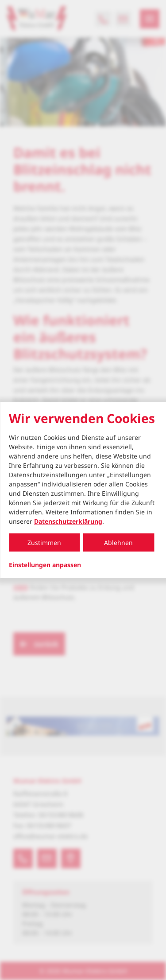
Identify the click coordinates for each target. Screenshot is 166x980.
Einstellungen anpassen (45, 564)
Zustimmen (44, 542)
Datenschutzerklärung (68, 521)
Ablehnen (118, 542)
